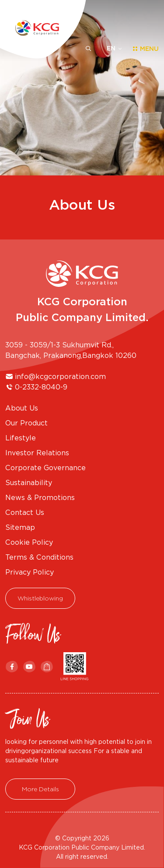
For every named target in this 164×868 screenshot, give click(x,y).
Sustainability (29, 482)
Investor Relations (37, 453)
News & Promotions (40, 497)
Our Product (26, 423)
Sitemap (20, 527)
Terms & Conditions (39, 557)
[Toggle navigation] (143, 49)
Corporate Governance (45, 468)
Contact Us (25, 512)
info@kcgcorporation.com (60, 376)
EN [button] (111, 48)
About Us (22, 408)
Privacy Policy (30, 572)
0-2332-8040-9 (41, 387)
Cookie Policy (29, 542)
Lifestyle (21, 438)
